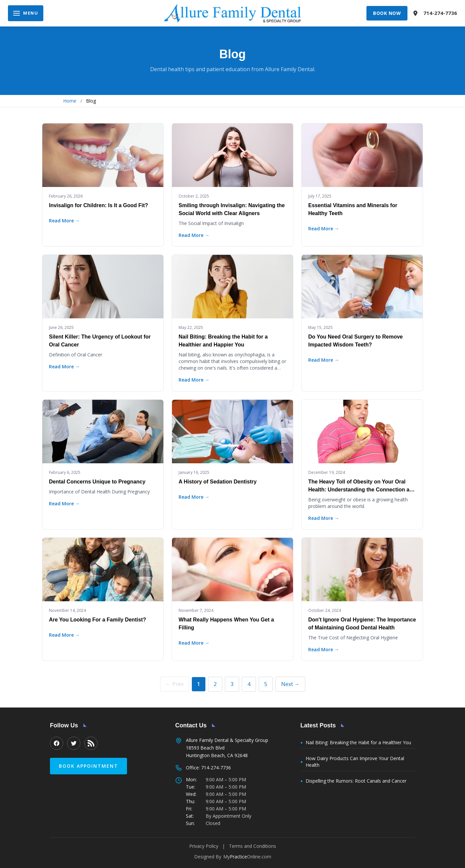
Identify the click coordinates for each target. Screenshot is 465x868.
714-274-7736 (440, 13)
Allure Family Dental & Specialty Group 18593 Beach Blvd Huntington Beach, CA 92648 (227, 748)
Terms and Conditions (253, 846)
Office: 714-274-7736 (208, 768)
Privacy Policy (204, 846)
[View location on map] (415, 13)
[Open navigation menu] (26, 13)
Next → (290, 684)
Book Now (387, 13)
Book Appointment (88, 766)
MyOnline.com (247, 857)
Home (70, 101)
